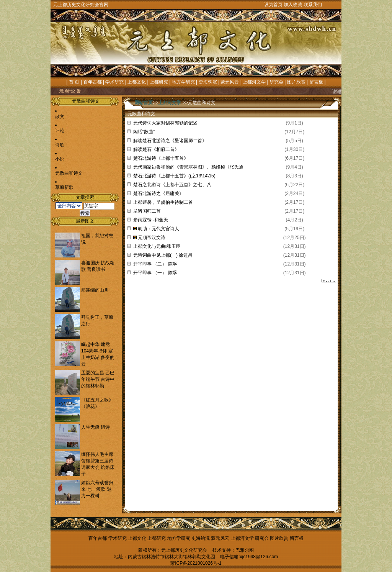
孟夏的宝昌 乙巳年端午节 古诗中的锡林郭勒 (98, 379)
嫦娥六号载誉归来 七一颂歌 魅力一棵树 (97, 489)
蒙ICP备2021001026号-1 (196, 563)
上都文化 (137, 82)
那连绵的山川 (95, 290)
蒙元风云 (230, 82)
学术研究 (114, 82)
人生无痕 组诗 (96, 427)
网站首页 (144, 103)
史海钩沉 (208, 82)
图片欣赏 (296, 82)
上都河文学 (254, 82)
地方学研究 (183, 82)
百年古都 (93, 82)
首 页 (74, 82)
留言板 (316, 82)
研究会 (276, 82)
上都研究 (159, 82)
